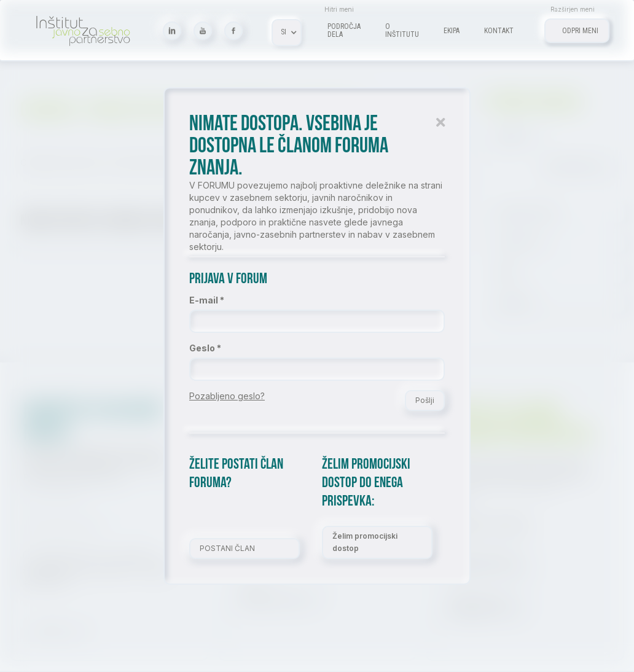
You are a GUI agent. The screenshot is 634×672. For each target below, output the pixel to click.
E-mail (204, 300)
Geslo (202, 348)
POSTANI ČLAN (227, 548)
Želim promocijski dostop (365, 542)
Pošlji (425, 400)
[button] (287, 33)
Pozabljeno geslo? (227, 396)
